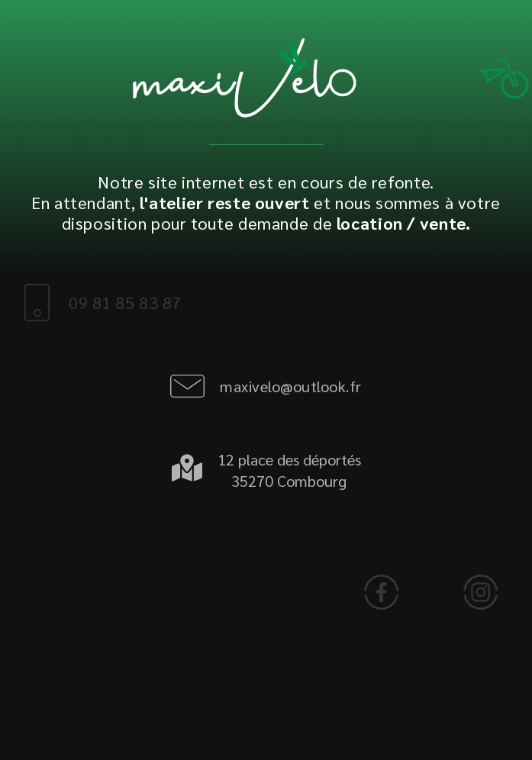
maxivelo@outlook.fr (291, 386)
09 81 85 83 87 (116, 302)
